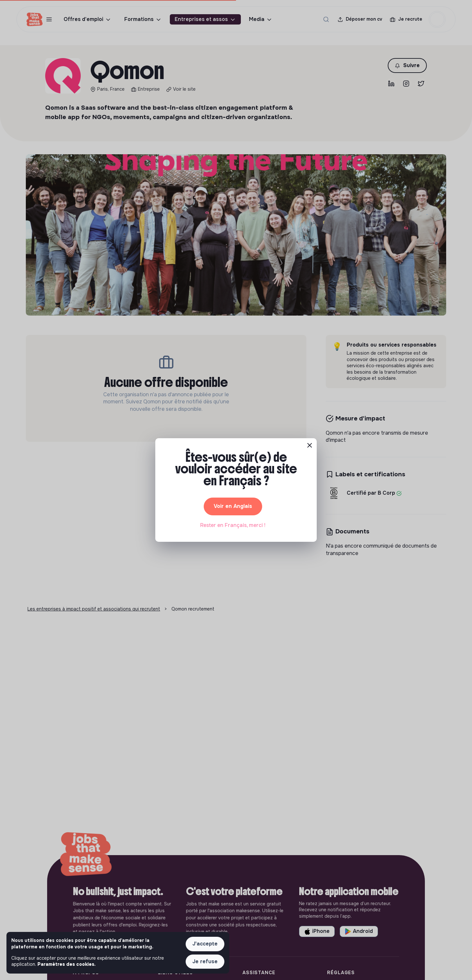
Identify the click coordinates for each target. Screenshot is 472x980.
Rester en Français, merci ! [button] (233, 525)
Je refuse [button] (205, 961)
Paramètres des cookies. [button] (67, 964)
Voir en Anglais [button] (233, 506)
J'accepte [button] (205, 944)
